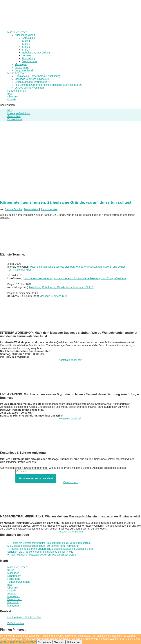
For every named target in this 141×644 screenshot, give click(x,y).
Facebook (13, 602)
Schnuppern (22, 67)
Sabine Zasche (13, 209)
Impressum (14, 596)
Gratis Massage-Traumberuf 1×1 (33, 82)
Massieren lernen (17, 32)
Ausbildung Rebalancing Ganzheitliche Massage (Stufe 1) (62, 287)
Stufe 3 (26, 47)
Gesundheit (14, 116)
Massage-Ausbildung (19, 113)
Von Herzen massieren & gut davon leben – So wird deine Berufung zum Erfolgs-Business (75, 278)
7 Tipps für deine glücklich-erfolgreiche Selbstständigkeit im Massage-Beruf (50, 549)
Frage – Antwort (24, 70)
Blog (10, 94)
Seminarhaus (30, 61)
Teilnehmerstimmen (18, 582)
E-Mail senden (16, 623)
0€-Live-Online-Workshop (29, 88)
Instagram (13, 605)
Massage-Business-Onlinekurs (32, 79)
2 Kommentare (49, 209)
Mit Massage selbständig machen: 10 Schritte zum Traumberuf (43, 546)
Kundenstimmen (17, 91)
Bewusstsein (15, 119)
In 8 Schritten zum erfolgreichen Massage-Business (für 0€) (49, 85)
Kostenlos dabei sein (70, 360)
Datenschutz (70, 482)
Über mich (13, 97)
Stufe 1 (26, 41)
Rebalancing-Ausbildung (36, 53)
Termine (27, 55)
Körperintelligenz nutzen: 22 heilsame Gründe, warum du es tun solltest (66, 202)
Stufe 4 (26, 50)
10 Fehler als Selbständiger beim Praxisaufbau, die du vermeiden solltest (49, 543)
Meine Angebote (17, 73)
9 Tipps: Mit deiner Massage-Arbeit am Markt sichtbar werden (42, 555)
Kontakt (12, 99)
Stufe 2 (26, 44)
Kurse (11, 570)
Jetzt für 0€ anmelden (71, 532)
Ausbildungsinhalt (25, 35)
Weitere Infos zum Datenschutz (18, 642)
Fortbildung (28, 58)
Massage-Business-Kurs (54, 296)
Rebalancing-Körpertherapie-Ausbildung (38, 76)
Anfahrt (11, 593)
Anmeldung (29, 38)
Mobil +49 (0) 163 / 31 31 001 (24, 617)
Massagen (21, 64)
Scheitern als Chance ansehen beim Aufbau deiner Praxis (40, 552)
